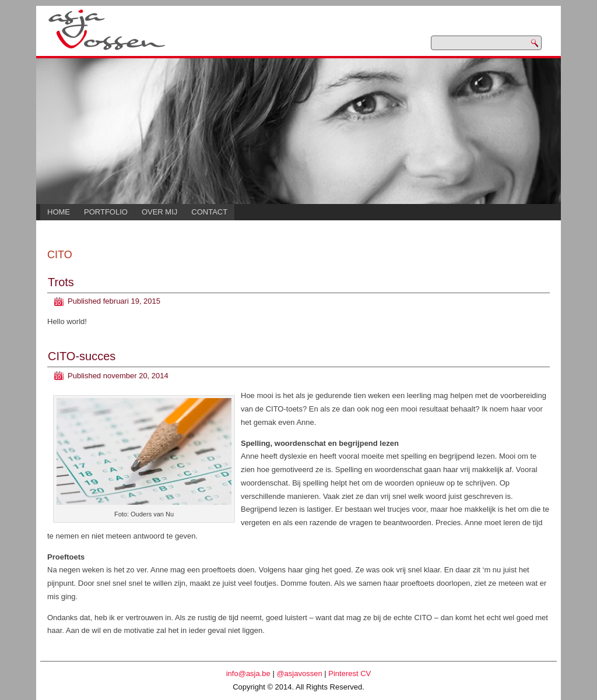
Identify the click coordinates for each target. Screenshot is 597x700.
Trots (61, 282)
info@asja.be (248, 673)
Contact (209, 212)
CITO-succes (82, 356)
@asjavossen (299, 673)
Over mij (159, 212)
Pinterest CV (350, 673)
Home (59, 212)
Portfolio (106, 212)
